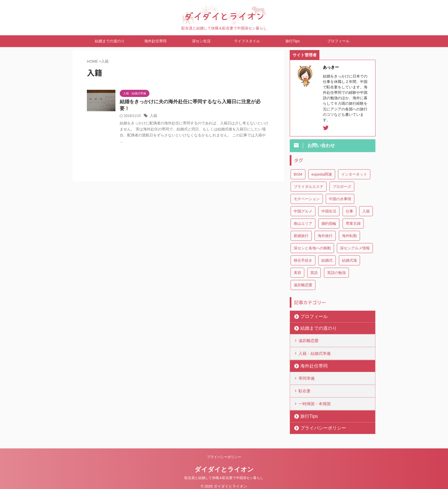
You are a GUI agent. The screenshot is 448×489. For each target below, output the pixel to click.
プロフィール (338, 41)
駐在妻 (305, 387)
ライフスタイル (247, 41)
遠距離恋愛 (309, 340)
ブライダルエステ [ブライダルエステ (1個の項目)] (309, 187)
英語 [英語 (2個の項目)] (314, 273)
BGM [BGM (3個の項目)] (298, 174)
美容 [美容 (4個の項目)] (297, 273)
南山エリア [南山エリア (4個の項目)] (303, 223)
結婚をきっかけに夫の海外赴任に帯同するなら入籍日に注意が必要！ (191, 102)
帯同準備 (307, 375)
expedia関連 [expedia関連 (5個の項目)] (322, 174)
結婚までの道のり (110, 41)
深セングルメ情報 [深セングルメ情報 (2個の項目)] (355, 248)
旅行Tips (293, 41)
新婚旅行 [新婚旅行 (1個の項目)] (301, 236)
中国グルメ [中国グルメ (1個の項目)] (303, 211)
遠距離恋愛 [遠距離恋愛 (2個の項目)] (303, 285)
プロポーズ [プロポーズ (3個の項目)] (342, 187)
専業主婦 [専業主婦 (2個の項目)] (353, 223)
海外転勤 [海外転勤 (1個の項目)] (349, 236)
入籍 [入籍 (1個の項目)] (366, 211)
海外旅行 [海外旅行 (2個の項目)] (325, 236)
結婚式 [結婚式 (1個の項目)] (327, 260)
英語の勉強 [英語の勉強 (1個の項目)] (336, 273)
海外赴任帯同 (155, 41)
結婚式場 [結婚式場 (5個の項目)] (349, 260)
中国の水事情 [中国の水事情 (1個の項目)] (340, 199)
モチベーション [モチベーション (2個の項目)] (307, 199)
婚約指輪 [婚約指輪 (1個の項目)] (329, 223)
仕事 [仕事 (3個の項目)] (349, 211)
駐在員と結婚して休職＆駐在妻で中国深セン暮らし (224, 472)
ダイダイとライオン (224, 464)
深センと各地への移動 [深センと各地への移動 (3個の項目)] (312, 248)
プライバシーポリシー (318, 423)
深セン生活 (201, 41)
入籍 (153, 110)
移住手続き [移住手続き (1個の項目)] (303, 260)
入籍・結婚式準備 (315, 352)
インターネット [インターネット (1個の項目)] (354, 174)
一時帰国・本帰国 (315, 399)
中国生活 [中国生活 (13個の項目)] (329, 211)
